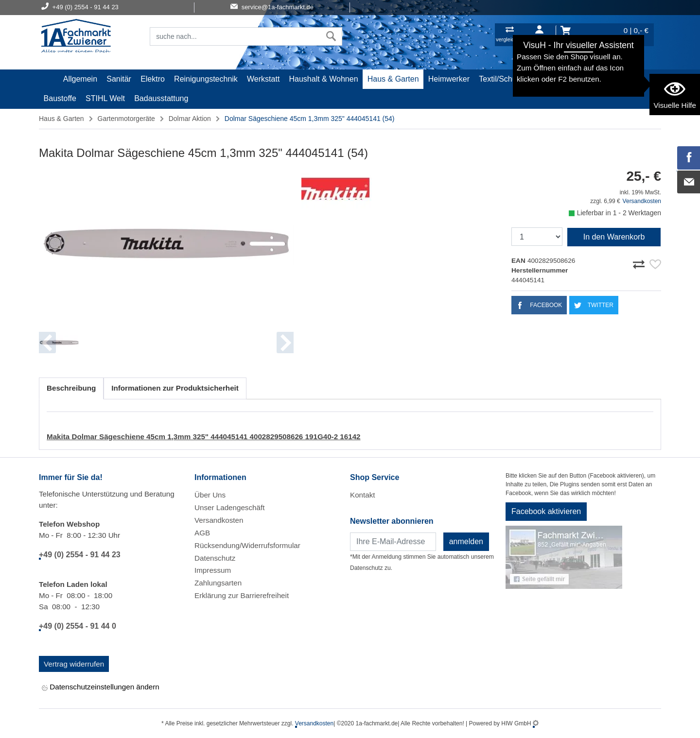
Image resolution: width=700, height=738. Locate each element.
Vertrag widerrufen (74, 664)
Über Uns (210, 495)
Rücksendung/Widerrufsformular (247, 545)
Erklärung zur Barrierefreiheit (242, 595)
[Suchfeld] (235, 36)
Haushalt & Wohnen (324, 79)
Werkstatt (263, 79)
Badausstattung (161, 98)
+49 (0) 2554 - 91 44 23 (80, 555)
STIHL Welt (105, 98)
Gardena (599, 79)
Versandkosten (642, 201)
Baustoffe (60, 98)
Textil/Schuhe (502, 79)
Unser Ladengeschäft (229, 507)
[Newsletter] (393, 542)
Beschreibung (71, 388)
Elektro (153, 79)
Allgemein (80, 79)
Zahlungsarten (218, 583)
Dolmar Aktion (190, 119)
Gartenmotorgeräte (126, 119)
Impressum (213, 570)
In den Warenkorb (614, 237)
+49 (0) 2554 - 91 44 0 (78, 626)
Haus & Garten (393, 79)
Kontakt (363, 495)
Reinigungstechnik (206, 79)
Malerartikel (555, 79)
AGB (202, 533)
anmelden (466, 541)
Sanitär (119, 79)
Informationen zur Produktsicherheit (175, 388)
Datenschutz (215, 558)
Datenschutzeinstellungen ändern (101, 688)
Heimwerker (449, 79)
